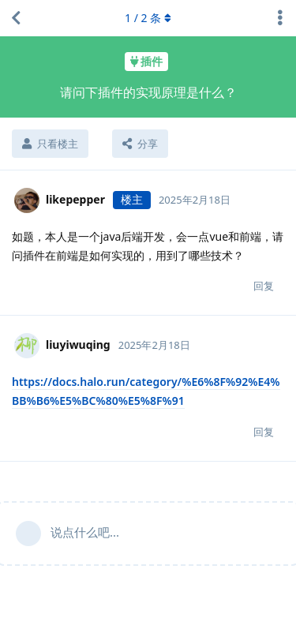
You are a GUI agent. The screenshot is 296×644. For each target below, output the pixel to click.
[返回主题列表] (16, 18)
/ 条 (148, 18)
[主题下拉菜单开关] (280, 18)
